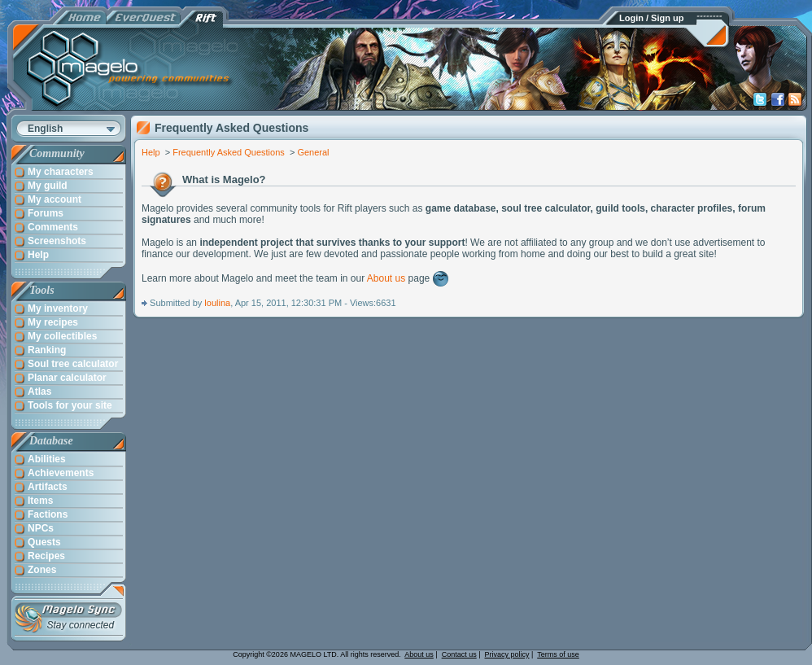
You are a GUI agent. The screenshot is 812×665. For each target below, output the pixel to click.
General (313, 152)
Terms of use (558, 654)
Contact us (459, 654)
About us (386, 278)
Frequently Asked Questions (229, 152)
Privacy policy (507, 654)
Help (151, 152)
